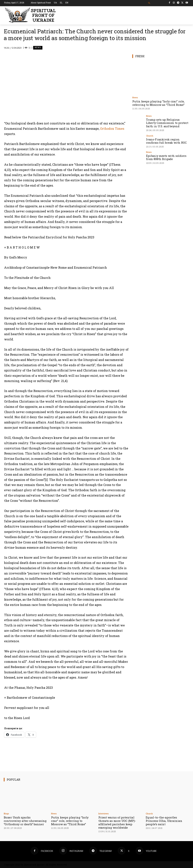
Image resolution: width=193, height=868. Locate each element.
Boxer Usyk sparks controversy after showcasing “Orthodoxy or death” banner (25, 821)
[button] (149, 3)
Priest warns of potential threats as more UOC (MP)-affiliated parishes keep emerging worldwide (117, 822)
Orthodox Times (112, 129)
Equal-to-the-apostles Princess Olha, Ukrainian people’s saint (164, 821)
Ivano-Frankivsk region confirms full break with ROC (166, 140)
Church (150, 135)
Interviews (103, 813)
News (38, 48)
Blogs (6, 813)
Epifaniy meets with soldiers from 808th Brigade (167, 155)
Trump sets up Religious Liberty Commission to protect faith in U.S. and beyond (167, 122)
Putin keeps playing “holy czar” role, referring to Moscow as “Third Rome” (158, 103)
